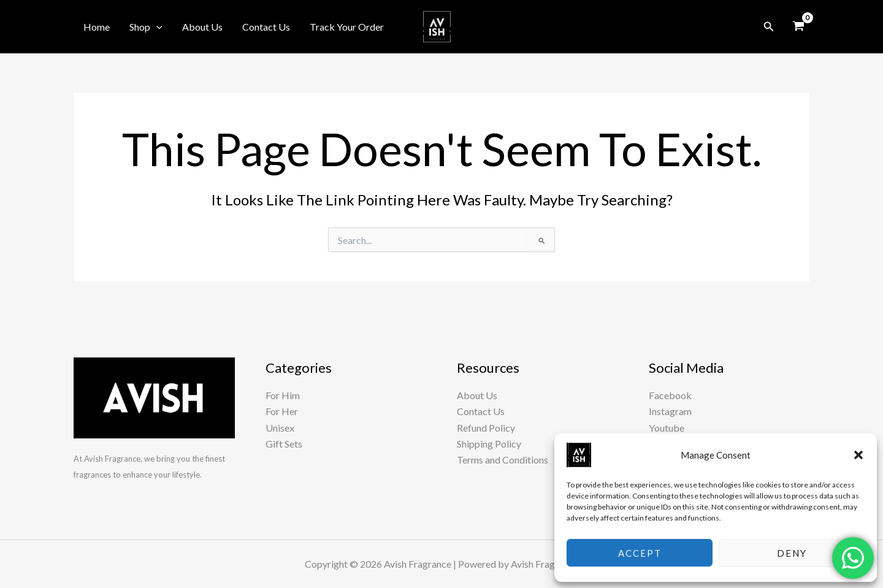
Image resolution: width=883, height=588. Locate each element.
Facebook (670, 395)
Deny (792, 553)
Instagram (670, 411)
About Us (202, 27)
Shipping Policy (489, 444)
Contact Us (266, 27)
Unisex (280, 428)
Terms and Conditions (503, 460)
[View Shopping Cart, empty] (798, 27)
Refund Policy (486, 428)
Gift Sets (284, 444)
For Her (282, 411)
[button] (858, 455)
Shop (146, 27)
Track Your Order (347, 27)
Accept (640, 553)
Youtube (667, 428)
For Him (283, 395)
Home (97, 27)
